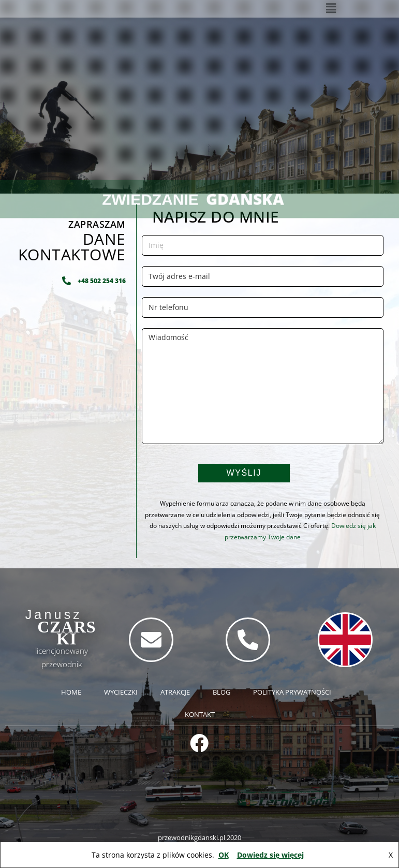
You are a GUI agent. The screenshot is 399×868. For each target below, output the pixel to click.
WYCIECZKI (121, 692)
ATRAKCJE (175, 692)
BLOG (221, 692)
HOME (71, 692)
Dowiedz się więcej (270, 855)
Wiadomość (263, 386)
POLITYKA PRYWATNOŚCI (292, 692)
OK (224, 855)
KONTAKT (200, 714)
